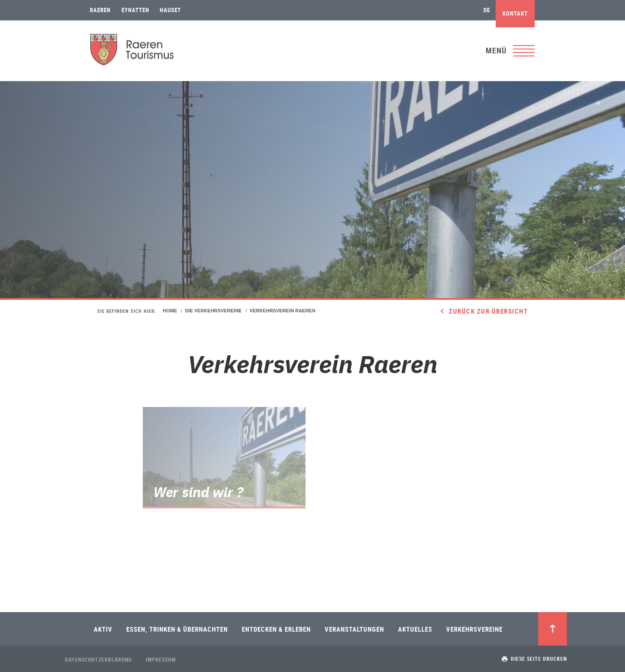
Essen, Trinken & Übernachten (177, 629)
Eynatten (135, 10)
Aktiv (103, 629)
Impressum (161, 659)
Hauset (170, 10)
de (487, 10)
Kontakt (515, 13)
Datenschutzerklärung (99, 659)
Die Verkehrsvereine (213, 311)
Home (170, 311)
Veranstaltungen (354, 629)
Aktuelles (415, 629)
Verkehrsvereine (474, 629)
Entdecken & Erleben (276, 629)
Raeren (100, 10)
